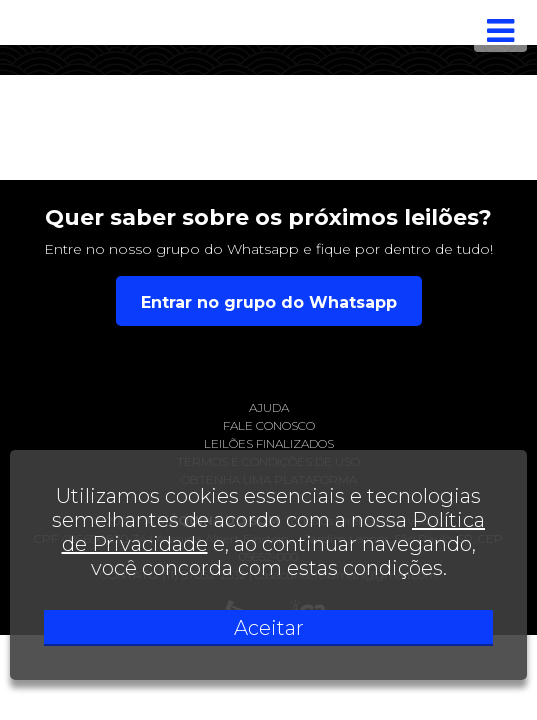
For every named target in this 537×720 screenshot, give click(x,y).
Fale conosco (269, 425)
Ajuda (269, 407)
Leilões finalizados (269, 443)
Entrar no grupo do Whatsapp (269, 302)
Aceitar (269, 628)
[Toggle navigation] (500, 31)
